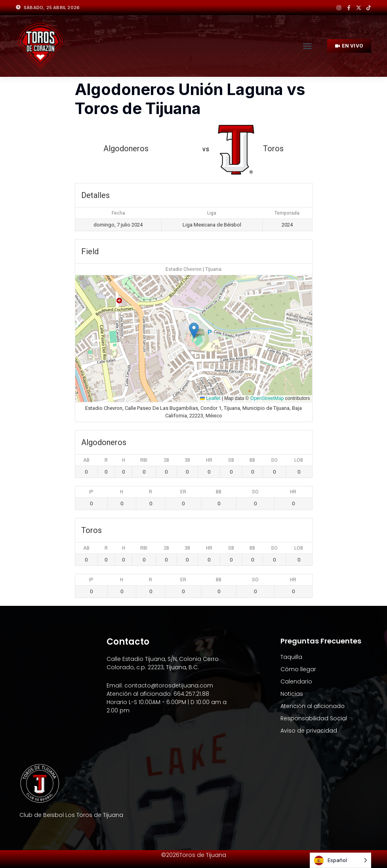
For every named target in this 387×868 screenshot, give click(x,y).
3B (187, 460)
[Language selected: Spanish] (340, 860)
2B (166, 460)
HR (209, 460)
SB (231, 460)
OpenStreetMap (267, 398)
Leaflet (210, 398)
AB (86, 460)
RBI (144, 460)
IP (91, 492)
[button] (307, 46)
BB (252, 460)
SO (274, 460)
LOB (299, 460)
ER (183, 492)
